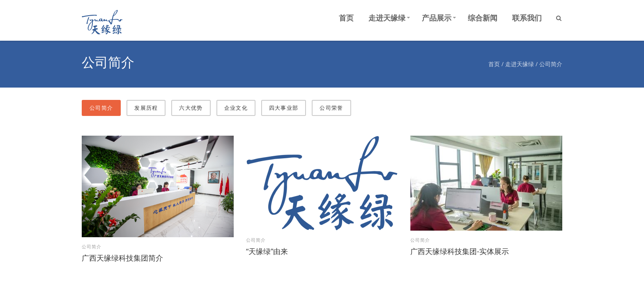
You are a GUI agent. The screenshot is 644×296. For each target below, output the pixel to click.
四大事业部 (284, 104)
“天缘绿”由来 (267, 248)
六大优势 (191, 104)
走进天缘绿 (387, 18)
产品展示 (437, 18)
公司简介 (551, 62)
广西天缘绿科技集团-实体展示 (460, 248)
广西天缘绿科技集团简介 (122, 254)
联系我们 (527, 18)
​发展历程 (146, 104)
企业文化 (236, 104)
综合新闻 (483, 18)
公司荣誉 (331, 104)
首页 (346, 18)
